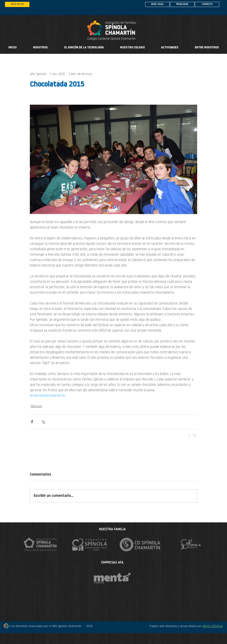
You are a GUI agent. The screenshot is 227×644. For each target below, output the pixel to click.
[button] (132, 48)
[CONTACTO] (207, 4)
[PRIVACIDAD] (182, 4)
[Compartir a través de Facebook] (32, 422)
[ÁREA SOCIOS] (17, 4)
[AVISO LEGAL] (157, 4)
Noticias (36, 406)
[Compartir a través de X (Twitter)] (43, 422)
